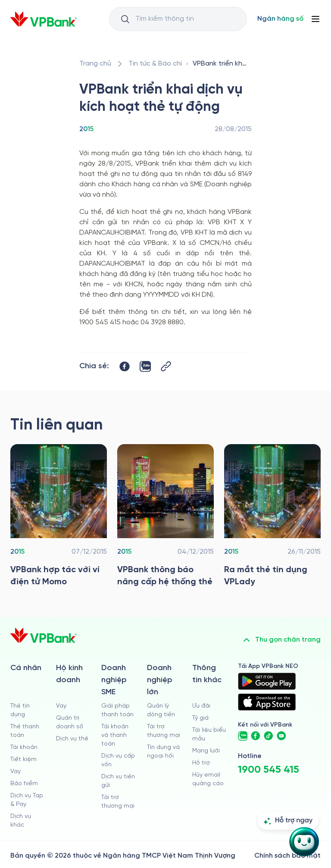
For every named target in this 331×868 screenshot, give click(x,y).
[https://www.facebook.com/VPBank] (256, 736)
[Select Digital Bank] (280, 19)
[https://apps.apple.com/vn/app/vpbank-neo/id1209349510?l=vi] (267, 702)
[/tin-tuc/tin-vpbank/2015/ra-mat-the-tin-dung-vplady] (272, 518)
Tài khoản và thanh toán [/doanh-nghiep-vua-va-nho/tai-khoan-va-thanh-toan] (115, 735)
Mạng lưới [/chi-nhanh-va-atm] (206, 751)
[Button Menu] (315, 19)
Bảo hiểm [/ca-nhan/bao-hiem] (24, 784)
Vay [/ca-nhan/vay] (16, 772)
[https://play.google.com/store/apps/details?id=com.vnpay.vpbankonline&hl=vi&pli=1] (267, 681)
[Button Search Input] (125, 19)
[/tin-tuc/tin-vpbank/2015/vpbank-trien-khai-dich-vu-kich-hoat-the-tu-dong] (220, 64)
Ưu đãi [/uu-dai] (201, 706)
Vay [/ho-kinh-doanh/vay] (61, 706)
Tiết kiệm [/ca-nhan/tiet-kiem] (23, 760)
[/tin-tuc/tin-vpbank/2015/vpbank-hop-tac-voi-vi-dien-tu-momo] (59, 518)
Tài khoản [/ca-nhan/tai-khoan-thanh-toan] (24, 747)
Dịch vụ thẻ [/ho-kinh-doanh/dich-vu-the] (72, 739)
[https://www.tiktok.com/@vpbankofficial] (269, 736)
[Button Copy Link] (166, 366)
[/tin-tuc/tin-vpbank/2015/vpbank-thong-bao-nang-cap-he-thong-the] (165, 518)
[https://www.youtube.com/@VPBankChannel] (281, 736)
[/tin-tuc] (155, 64)
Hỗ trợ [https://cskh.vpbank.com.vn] (201, 763)
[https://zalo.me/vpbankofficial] (243, 736)
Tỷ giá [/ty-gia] (200, 718)
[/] (44, 19)
